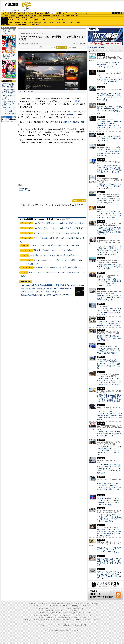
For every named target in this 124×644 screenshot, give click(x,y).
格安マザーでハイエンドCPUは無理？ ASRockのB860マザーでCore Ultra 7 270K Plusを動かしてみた (109, 110)
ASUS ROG (24, 20)
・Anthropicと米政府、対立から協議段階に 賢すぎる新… (8, 85)
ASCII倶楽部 (117, 13)
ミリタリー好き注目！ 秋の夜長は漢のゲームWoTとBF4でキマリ (55, 245)
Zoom (78, 22)
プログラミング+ (56, 15)
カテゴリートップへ (79, 201)
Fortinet (65, 22)
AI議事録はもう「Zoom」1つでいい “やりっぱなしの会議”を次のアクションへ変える (109, 186)
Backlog (58, 22)
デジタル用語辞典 (59, 618)
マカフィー (11, 24)
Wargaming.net (24, 188)
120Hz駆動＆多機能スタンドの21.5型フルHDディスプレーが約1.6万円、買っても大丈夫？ (109, 351)
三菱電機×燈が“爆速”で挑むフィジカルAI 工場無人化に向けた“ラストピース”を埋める (109, 267)
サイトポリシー (41, 625)
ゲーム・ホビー (27, 4)
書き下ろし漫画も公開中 (74, 122)
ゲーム (88, 13)
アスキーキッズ (5, 15)
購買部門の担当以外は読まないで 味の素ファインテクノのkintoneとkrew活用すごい (110, 338)
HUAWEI (58, 20)
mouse (18, 18)
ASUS (51, 18)
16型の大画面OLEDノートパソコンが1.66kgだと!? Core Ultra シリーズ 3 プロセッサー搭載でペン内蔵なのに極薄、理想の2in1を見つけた (109, 487)
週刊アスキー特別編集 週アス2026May (9, 32)
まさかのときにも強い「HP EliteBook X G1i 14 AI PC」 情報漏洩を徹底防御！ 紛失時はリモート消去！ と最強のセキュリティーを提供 (109, 415)
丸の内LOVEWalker (88, 620)
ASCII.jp (11, 4)
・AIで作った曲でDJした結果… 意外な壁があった (8, 97)
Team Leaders (63, 615)
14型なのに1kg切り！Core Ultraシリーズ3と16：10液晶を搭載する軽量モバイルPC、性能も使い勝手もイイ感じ (109, 152)
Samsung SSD (37, 613)
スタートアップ (80, 13)
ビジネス (17, 13)
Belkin (71, 20)
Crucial (51, 20)
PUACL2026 (74, 15)
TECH (24, 13)
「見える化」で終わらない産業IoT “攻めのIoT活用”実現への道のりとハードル (109, 139)
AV (64, 13)
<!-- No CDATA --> (50, 164)
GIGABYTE (31, 20)
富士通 (11, 18)
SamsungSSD (36, 20)
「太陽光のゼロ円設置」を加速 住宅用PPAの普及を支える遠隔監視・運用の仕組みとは (109, 434)
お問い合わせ (75, 625)
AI (8, 13)
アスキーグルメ (29, 15)
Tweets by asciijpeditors (96, 47)
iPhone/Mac (39, 13)
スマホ (73, 13)
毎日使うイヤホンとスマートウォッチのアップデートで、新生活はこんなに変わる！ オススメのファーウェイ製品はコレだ (109, 518)
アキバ (68, 13)
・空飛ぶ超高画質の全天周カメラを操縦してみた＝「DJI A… (9, 103)
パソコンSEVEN (38, 18)
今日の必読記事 (41, 618)
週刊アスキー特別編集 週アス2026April (9, 57)
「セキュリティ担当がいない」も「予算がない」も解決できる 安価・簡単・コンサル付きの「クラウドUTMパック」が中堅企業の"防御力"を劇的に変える (109, 250)
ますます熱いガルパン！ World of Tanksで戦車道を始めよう (53, 255)
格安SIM (13, 15)
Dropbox (45, 22)
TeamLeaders (46, 15)
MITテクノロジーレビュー (79, 618)
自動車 (47, 13)
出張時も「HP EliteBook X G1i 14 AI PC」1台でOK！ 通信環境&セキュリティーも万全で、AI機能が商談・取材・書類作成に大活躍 (109, 398)
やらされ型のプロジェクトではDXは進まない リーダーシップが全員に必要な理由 (109, 201)
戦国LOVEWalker (98, 620)
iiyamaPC (24, 18)
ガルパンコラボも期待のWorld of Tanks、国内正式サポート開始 (58, 223)
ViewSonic (65, 20)
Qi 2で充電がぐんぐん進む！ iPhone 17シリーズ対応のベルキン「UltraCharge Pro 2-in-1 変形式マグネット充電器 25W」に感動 (109, 364)
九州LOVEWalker (77, 620)
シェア (39, 47)
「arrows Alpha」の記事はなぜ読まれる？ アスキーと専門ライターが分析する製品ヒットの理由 (109, 324)
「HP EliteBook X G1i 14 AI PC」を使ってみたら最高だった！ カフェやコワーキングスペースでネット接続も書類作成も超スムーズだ (109, 381)
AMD (18, 20)
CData (51, 22)
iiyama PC (59, 606)
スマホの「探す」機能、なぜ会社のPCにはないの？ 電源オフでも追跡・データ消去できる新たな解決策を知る (109, 311)
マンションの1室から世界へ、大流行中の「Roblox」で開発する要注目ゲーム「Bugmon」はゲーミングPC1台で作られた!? (109, 282)
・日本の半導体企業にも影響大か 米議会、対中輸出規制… (8, 91)
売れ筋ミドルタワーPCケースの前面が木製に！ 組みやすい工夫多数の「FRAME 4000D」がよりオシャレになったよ (109, 80)
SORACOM (55, 613)
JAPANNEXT (24, 24)
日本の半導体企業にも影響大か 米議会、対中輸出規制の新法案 (46, 289)
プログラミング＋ (72, 615)
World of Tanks (24, 190)
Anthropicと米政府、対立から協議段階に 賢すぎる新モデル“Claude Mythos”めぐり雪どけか (59, 285)
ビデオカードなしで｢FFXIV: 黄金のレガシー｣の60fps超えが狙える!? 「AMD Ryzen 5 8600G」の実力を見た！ (109, 575)
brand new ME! (74, 611)
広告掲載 (84, 625)
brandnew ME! (38, 24)
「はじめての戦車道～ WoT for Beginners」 (58, 114)
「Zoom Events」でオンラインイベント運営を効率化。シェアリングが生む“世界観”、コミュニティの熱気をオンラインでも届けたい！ (109, 450)
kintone (24, 22)
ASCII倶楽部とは (11, 114)
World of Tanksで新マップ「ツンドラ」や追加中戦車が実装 (57, 233)
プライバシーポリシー (55, 625)
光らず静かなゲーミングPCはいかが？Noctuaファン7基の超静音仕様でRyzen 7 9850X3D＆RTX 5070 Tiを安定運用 (109, 533)
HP (58, 18)
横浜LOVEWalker (46, 620)
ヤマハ (71, 22)
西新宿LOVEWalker (56, 620)
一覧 (53, 47)
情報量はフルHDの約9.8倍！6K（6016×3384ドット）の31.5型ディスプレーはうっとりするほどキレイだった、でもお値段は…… (109, 214)
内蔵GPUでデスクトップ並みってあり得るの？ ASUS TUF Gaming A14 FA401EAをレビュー (109, 298)
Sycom (31, 18)
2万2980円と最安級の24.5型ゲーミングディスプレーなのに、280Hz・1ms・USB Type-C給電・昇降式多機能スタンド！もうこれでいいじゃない (109, 126)
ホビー (53, 13)
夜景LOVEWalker (67, 620)
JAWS (11, 22)
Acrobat (18, 22)
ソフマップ (31, 24)
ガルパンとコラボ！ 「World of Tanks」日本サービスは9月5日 (58, 228)
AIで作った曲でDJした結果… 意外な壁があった (40, 292)
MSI (45, 18)
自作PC (59, 13)
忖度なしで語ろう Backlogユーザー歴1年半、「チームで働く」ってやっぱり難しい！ (109, 65)
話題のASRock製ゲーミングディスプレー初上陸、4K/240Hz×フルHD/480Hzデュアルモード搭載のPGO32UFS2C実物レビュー (109, 501)
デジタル (30, 13)
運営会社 (66, 625)
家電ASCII (20, 15)
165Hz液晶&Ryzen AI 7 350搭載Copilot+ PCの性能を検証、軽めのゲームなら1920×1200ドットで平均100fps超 (109, 97)
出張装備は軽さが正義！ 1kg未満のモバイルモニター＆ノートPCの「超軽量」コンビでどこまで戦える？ (109, 562)
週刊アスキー (37, 15)
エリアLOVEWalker (35, 620)
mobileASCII (68, 618)
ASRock (45, 20)
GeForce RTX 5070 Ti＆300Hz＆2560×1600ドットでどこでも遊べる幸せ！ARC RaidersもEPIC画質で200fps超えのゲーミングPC (109, 169)
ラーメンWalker (25, 620)
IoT (12, 13)
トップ (3, 13)
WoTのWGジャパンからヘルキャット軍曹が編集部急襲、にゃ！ (59, 267)
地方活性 (68, 15)
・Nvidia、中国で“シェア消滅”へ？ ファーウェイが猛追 (8, 109)
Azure (31, 22)
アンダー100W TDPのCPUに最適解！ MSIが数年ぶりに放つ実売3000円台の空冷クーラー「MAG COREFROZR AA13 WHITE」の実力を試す (109, 469)
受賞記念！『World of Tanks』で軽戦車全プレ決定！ (54, 250)
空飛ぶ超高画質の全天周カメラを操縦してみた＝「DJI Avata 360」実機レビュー (53, 295)
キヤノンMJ (18, 24)
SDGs (63, 15)
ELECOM (11, 20)
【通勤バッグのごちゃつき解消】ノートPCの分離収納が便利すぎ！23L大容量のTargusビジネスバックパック (109, 231)
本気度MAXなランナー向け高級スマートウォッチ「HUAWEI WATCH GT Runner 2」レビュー (109, 550)
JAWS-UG (48, 608)
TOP (27, 604)
